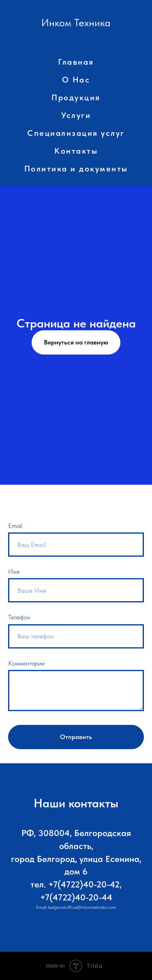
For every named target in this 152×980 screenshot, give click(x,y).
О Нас (76, 80)
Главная (76, 62)
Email (15, 526)
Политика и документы (76, 169)
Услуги (76, 115)
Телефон (19, 617)
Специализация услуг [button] (76, 133)
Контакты (76, 151)
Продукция (76, 97)
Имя (14, 571)
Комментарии (26, 663)
